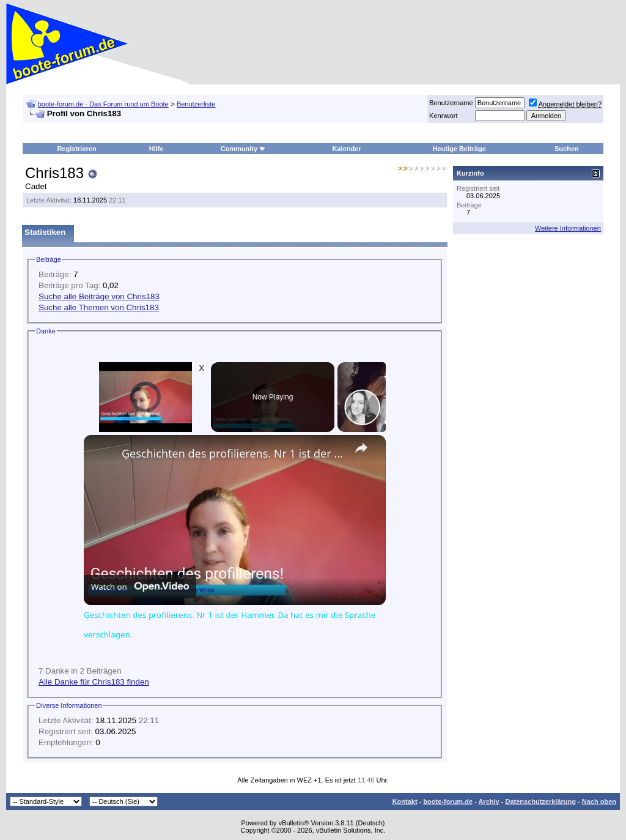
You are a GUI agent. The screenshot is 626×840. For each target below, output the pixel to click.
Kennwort (443, 116)
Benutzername (451, 103)
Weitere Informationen (568, 228)
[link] (103, 455)
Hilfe (156, 149)
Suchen (567, 149)
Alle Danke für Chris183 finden (94, 682)
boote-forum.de (448, 801)
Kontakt (405, 801)
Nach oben (599, 801)
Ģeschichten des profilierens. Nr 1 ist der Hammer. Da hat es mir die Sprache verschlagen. (233, 453)
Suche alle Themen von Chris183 (99, 307)
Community (244, 149)
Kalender (347, 149)
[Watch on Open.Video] (140, 587)
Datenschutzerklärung (540, 801)
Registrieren (76, 149)
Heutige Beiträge (459, 149)
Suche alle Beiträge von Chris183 (99, 296)
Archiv (488, 801)
